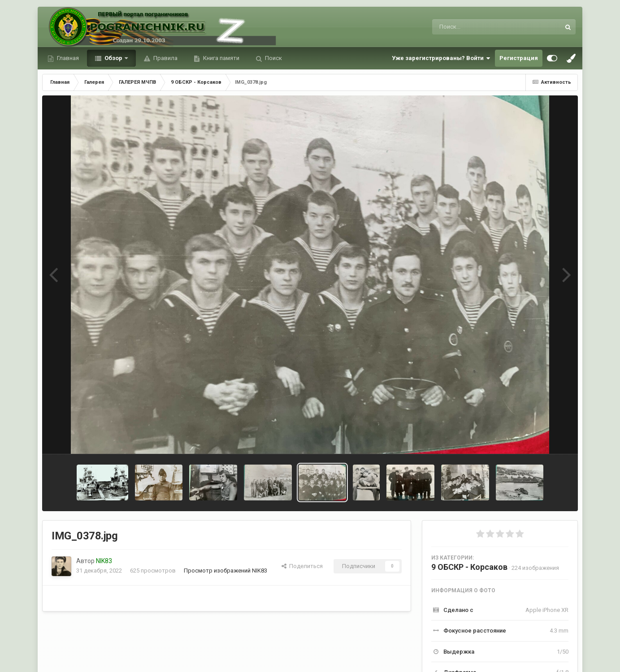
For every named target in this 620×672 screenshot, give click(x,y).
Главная (67, 58)
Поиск (273, 58)
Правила (165, 58)
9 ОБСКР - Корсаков (469, 567)
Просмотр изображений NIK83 (225, 571)
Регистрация (519, 58)
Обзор (113, 58)
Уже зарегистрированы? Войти (441, 58)
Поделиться (302, 566)
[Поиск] (479, 27)
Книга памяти (221, 58)
